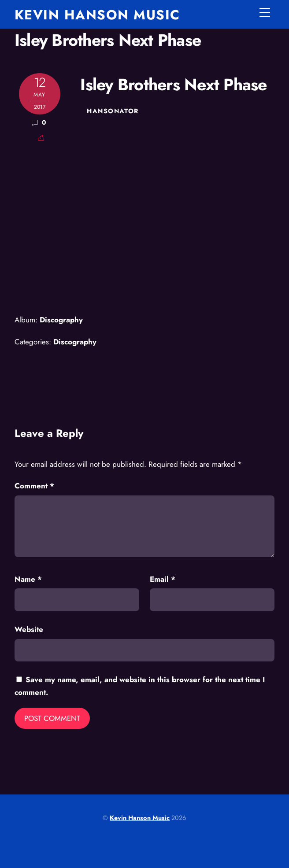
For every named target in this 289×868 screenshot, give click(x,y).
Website (29, 629)
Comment (34, 486)
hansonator (113, 111)
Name (28, 579)
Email (163, 579)
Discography (61, 320)
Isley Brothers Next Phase (108, 40)
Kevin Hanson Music (140, 818)
